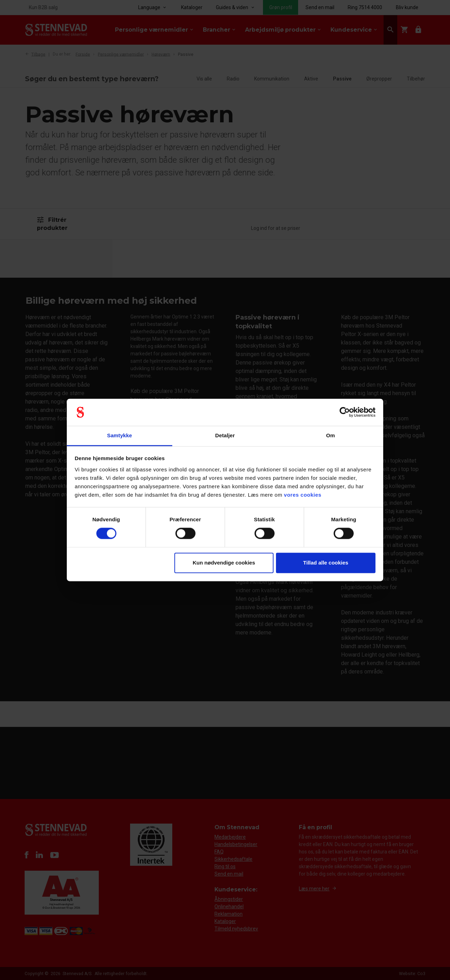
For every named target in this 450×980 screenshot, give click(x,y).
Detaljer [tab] (225, 435)
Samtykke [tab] (120, 435)
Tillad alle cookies (326, 563)
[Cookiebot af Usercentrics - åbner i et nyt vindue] (345, 412)
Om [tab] (330, 435)
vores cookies (303, 495)
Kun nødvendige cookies (224, 563)
